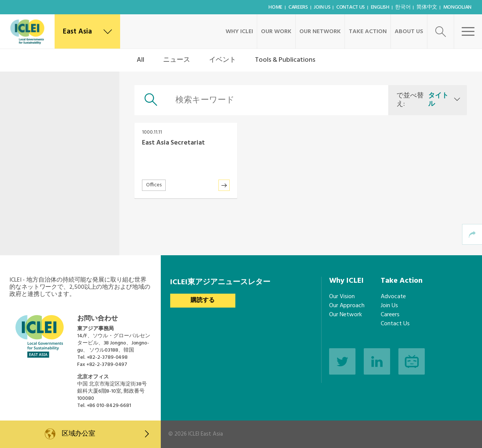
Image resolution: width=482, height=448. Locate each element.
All (140, 60)
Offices (154, 185)
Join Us (322, 7)
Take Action (368, 32)
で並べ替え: (424, 100)
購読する (203, 300)
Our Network (320, 32)
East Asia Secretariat (173, 143)
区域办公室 (105, 434)
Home (275, 7)
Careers (298, 7)
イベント (223, 60)
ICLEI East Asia (206, 434)
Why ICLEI (239, 32)
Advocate (393, 297)
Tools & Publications (285, 60)
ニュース (177, 60)
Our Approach (347, 306)
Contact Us (351, 7)
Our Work (276, 32)
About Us (409, 32)
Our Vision (342, 297)
